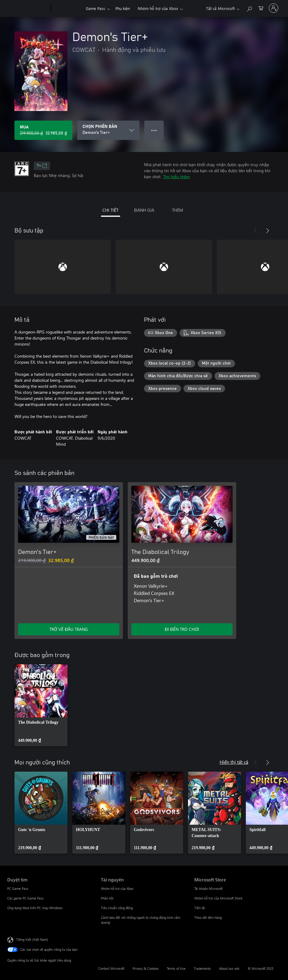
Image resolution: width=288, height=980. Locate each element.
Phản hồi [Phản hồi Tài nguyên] (107, 898)
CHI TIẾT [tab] (110, 210)
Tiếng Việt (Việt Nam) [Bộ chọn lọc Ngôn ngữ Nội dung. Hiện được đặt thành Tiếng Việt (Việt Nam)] (32, 939)
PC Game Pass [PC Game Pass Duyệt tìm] (18, 888)
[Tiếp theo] (268, 231)
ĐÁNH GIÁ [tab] (144, 210)
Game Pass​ (95, 8)
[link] (41, 705)
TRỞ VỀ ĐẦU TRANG (69, 629)
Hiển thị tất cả (234, 762)
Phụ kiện (123, 8)
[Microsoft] (28, 8)
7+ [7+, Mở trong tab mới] (42, 166)
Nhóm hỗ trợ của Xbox (158, 8)
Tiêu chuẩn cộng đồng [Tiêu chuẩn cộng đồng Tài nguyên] (117, 908)
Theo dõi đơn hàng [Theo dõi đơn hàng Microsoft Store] (208, 917)
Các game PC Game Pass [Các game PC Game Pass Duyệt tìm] (25, 898)
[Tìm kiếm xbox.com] (249, 8)
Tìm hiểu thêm (176, 177)
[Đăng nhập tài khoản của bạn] (274, 8)
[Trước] (255, 231)
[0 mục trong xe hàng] (261, 8)
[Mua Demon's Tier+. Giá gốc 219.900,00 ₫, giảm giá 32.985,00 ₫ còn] (43, 130)
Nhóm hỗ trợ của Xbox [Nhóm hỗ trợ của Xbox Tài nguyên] (117, 888)
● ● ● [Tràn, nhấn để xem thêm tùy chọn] (154, 130)
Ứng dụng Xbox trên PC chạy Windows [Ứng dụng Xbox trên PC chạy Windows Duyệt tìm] (35, 908)
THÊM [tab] (178, 210)
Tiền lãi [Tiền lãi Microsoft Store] (200, 908)
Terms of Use (176, 968)
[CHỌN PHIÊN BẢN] (108, 130)
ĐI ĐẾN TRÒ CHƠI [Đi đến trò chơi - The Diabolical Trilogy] (182, 629)
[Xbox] (68, 8)
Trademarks (202, 968)
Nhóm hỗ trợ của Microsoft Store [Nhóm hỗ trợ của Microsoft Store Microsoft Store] (218, 898)
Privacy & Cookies (146, 968)
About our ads (229, 968)
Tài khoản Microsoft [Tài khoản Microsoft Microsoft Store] (208, 888)
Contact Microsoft (111, 968)
